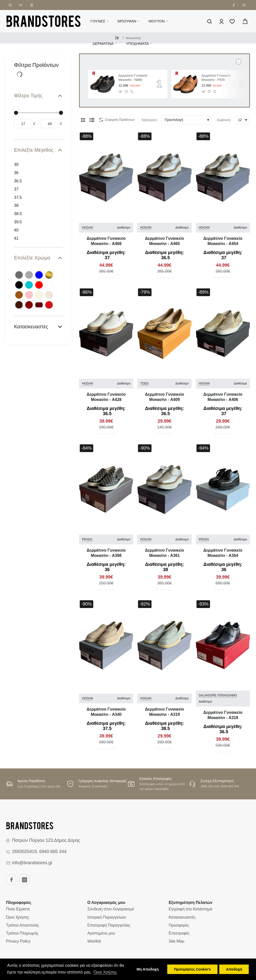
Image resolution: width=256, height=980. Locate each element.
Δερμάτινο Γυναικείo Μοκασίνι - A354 (223, 553)
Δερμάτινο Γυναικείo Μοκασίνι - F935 (216, 78)
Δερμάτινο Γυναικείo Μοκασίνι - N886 (133, 78)
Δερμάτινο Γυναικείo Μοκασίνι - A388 (106, 553)
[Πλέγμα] (83, 120)
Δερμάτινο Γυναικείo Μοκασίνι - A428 (106, 397)
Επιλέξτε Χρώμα (32, 258)
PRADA (87, 539)
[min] (23, 124)
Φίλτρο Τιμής (28, 96)
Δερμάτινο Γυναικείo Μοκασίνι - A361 (164, 553)
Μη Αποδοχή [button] (148, 969)
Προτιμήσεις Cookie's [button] (192, 969)
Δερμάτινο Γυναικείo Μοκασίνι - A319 (164, 712)
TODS (144, 383)
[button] (121, 91)
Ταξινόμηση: (150, 120)
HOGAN (87, 228)
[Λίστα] (92, 120)
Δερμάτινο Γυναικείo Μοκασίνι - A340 (106, 712)
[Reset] (20, 74)
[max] (50, 124)
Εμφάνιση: (224, 120)
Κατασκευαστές (31, 327)
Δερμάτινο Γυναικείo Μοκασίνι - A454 (223, 241)
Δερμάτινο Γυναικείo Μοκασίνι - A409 (164, 397)
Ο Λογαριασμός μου (106, 903)
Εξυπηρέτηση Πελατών (191, 903)
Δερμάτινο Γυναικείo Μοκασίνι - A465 (164, 241)
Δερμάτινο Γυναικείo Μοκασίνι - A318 (223, 715)
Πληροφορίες (19, 903)
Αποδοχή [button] (234, 969)
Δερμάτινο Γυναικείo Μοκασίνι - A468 (106, 241)
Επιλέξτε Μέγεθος (34, 150)
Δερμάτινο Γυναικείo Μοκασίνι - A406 (223, 397)
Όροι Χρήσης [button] (105, 972)
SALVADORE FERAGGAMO (218, 695)
